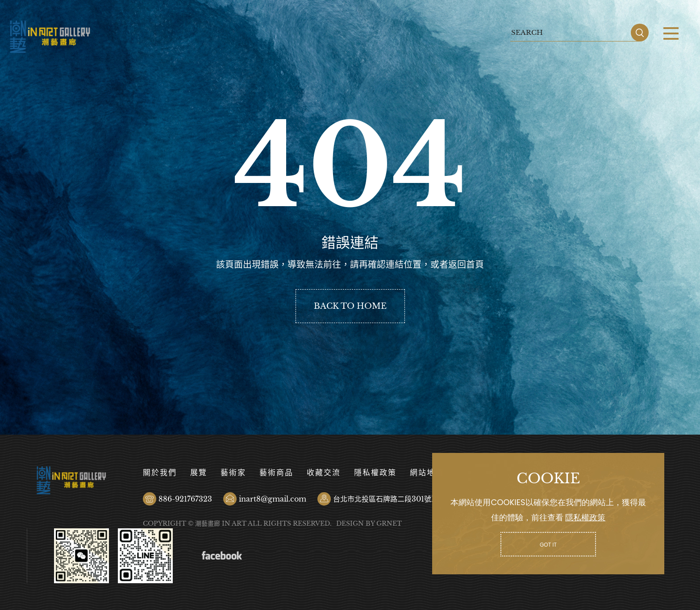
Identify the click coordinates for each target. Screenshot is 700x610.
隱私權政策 (375, 473)
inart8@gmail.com (273, 499)
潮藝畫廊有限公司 (50, 37)
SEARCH (640, 33)
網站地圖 (427, 473)
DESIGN (350, 523)
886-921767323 (185, 499)
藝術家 (233, 473)
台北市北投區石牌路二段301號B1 (386, 499)
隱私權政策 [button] (585, 517)
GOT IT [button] (548, 545)
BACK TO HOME (350, 306)
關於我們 (160, 473)
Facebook (222, 556)
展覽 (199, 473)
